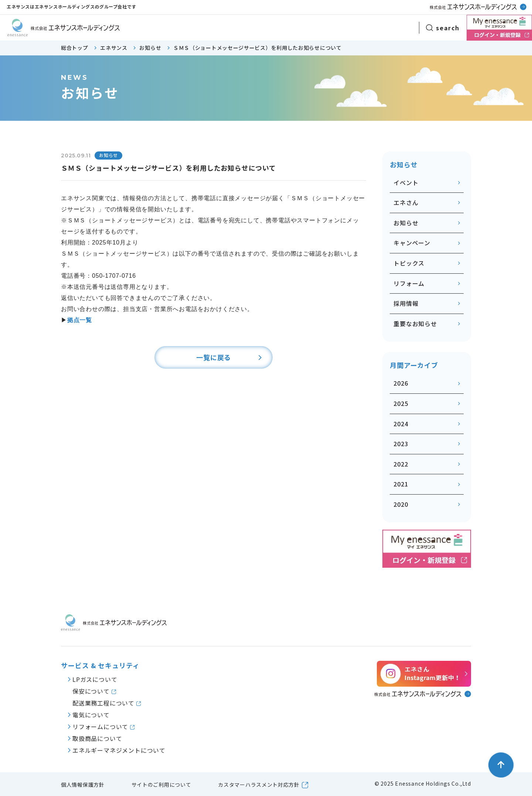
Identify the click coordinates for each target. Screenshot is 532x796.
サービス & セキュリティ (100, 665)
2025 (401, 403)
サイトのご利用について (161, 785)
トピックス (409, 263)
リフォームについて (101, 727)
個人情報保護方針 (83, 785)
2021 (401, 484)
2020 (401, 504)
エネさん (406, 202)
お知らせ (406, 223)
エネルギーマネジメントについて (119, 750)
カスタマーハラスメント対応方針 (259, 785)
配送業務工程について (104, 703)
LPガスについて (95, 679)
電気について (91, 715)
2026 (401, 383)
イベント (406, 182)
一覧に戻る (214, 357)
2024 (401, 424)
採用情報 (406, 303)
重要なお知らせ (415, 324)
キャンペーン (412, 243)
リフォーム (409, 283)
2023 (401, 444)
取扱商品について (97, 738)
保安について (92, 691)
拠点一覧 (80, 320)
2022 (401, 464)
